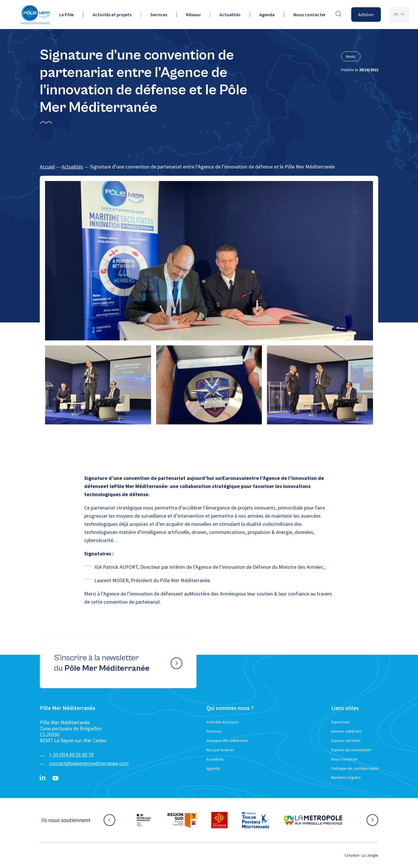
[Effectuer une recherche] (338, 15)
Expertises (340, 722)
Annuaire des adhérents (227, 740)
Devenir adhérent (346, 731)
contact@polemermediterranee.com (89, 763)
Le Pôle (66, 15)
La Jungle (370, 855)
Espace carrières (346, 740)
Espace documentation (351, 750)
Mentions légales (346, 777)
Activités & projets (223, 722)
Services (159, 15)
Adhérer (366, 15)
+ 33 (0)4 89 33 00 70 (71, 755)
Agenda (267, 15)
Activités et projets (112, 15)
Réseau (193, 15)
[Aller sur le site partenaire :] (144, 820)
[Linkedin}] (43, 778)
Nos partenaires (220, 750)
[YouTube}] (55, 778)
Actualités (230, 15)
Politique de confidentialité (355, 768)
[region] (209, 167)
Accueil (47, 167)
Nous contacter (310, 15)
